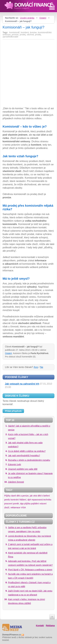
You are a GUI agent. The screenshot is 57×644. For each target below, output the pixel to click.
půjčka (27, 504)
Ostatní (43, 18)
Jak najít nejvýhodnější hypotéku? (24, 456)
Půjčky (7, 496)
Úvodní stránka (27, 18)
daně (13, 496)
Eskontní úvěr (15, 464)
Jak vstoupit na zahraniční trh (22, 384)
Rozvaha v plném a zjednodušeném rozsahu (29, 460)
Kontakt (40, 626)
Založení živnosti (16, 482)
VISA (23, 508)
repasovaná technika (41, 500)
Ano (36, 367)
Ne (41, 367)
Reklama (50, 626)
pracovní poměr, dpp (14, 504)
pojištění (35, 504)
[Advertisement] (28, 63)
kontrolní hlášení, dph (21, 500)
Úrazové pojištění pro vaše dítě (23, 469)
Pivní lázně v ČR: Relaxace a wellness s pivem (30, 570)
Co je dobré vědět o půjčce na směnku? (27, 451)
